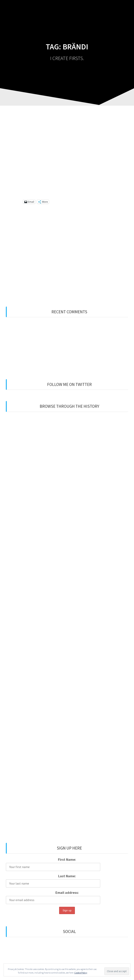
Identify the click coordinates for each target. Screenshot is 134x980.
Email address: (67, 893)
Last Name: (67, 876)
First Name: (67, 859)
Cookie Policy (81, 973)
